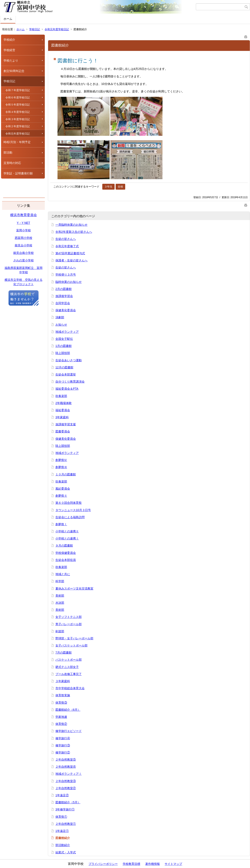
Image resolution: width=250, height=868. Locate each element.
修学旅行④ (63, 738)
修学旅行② (63, 752)
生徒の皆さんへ (66, 239)
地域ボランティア (67, 332)
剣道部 (60, 631)
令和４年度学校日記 (18, 112)
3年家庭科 (62, 417)
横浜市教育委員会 (24, 215)
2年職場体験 (64, 403)
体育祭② (61, 724)
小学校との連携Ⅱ (67, 531)
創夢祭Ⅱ (61, 496)
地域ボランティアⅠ (69, 774)
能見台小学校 (24, 245)
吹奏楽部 (61, 396)
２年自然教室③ (66, 781)
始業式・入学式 (66, 852)
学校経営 (9, 50)
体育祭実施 (63, 695)
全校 (120, 187)
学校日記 (35, 29)
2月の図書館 (64, 289)
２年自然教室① (66, 824)
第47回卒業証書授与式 (70, 253)
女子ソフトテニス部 (69, 617)
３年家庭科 (63, 681)
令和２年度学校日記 (18, 126)
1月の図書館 (64, 346)
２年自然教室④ (66, 767)
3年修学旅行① (65, 809)
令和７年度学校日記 (18, 90)
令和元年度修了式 (67, 246)
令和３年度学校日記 (18, 119)
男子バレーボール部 (69, 624)
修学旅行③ (63, 745)
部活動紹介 (63, 845)
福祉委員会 (63, 410)
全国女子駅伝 (64, 339)
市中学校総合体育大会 (70, 688)
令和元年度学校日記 (57, 29)
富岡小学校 (24, 230)
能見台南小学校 (24, 253)
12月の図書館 (64, 367)
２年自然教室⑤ (66, 760)
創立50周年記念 (14, 71)
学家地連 (61, 717)
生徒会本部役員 (66, 560)
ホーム (8, 19)
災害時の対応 (12, 163)
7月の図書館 (64, 653)
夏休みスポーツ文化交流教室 (74, 588)
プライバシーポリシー (103, 864)
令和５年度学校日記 (18, 105)
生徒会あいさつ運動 (69, 360)
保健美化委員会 (66, 310)
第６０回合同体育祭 (69, 503)
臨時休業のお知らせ (69, 282)
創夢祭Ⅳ (61, 460)
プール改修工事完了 (69, 674)
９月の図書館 (64, 545)
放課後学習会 (64, 296)
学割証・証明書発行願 (18, 173)
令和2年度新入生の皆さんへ (74, 232)
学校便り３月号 (66, 275)
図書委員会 (63, 431)
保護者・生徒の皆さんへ (71, 260)
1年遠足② (62, 795)
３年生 (108, 187)
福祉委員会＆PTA (67, 389)
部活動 (8, 152)
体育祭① (61, 817)
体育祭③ (61, 703)
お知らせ (61, 325)
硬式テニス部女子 (67, 667)
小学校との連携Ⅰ (67, 538)
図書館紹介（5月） (68, 802)
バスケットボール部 (69, 660)
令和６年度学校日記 (18, 98)
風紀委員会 (63, 489)
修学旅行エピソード (69, 731)
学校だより (11, 60)
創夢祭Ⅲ (61, 467)
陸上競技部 (63, 353)
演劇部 (60, 317)
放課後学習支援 (66, 424)
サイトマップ (173, 864)
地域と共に (63, 574)
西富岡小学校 (24, 238)
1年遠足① (62, 831)
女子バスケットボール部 (71, 645)
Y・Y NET (23, 223)
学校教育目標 (131, 864)
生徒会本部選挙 (66, 374)
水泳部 (60, 603)
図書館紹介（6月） (68, 710)
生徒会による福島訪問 (70, 517)
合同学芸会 (63, 303)
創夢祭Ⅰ (61, 524)
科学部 (60, 581)
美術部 (60, 596)
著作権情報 (152, 864)
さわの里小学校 (24, 260)
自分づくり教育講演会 (70, 382)
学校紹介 (9, 40)
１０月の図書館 (66, 474)
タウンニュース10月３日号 (73, 510)
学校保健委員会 (66, 553)
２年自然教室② (66, 788)
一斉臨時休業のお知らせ (71, 225)
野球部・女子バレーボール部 (74, 638)
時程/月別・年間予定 (17, 142)
